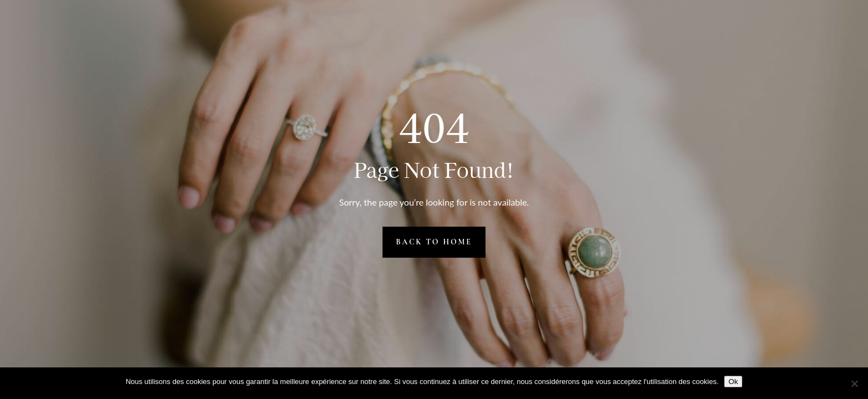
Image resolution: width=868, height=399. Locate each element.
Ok (733, 382)
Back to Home (434, 242)
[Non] (854, 383)
